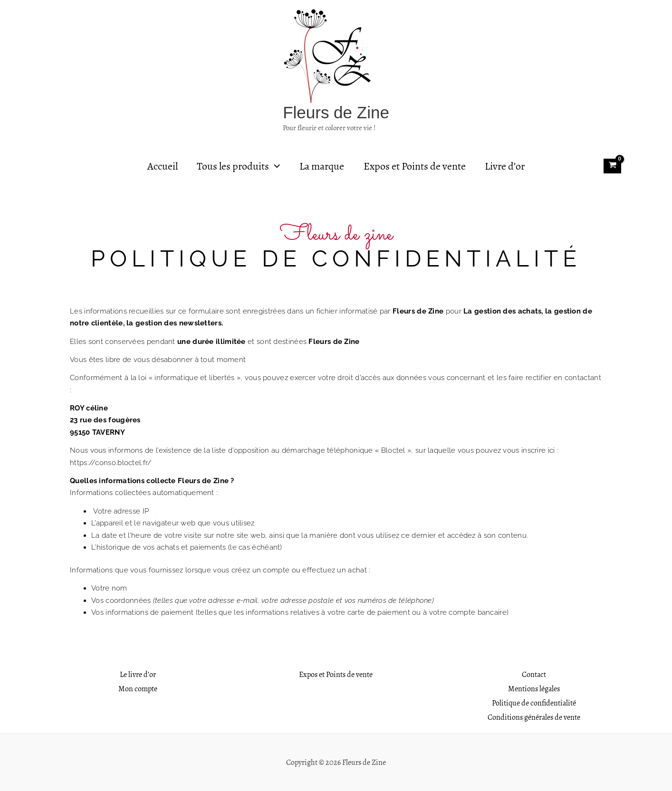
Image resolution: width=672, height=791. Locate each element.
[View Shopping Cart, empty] (612, 166)
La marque (322, 166)
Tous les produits (237, 166)
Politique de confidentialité (534, 703)
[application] (273, 166)
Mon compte (138, 689)
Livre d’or (508, 166)
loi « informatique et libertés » (189, 378)
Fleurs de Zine (336, 112)
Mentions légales (534, 689)
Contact (534, 674)
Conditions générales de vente (534, 717)
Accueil (159, 166)
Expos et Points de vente (416, 166)
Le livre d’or (138, 674)
